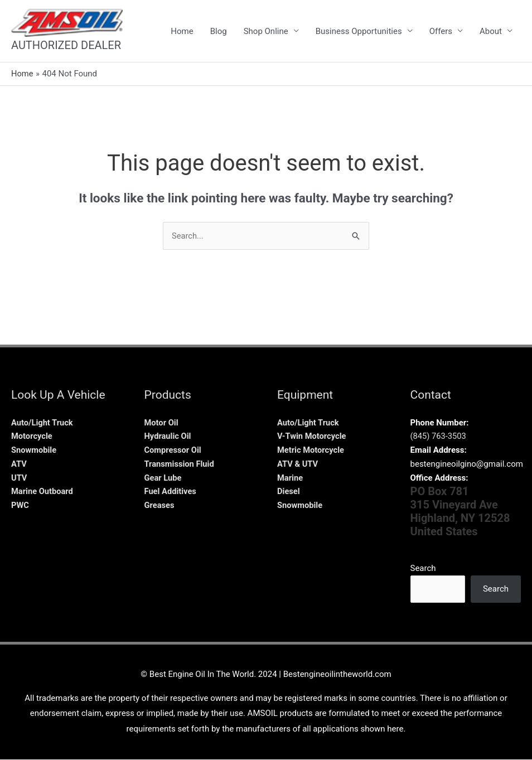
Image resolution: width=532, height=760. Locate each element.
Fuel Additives (171, 492)
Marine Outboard (43, 492)
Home (182, 31)
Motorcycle (32, 437)
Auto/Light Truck (43, 423)
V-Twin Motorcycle (312, 437)
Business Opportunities (359, 31)
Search (423, 569)
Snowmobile (34, 451)
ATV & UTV (298, 464)
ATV (19, 464)
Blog (219, 31)
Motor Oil (162, 423)
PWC (20, 506)
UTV (19, 478)
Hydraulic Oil (168, 437)
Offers (441, 31)
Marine (290, 478)
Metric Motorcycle (311, 451)
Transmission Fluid (180, 464)
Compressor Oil (174, 451)
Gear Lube (163, 478)
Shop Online (266, 31)
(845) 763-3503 (439, 437)
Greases (160, 506)
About (491, 31)
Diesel (289, 492)
